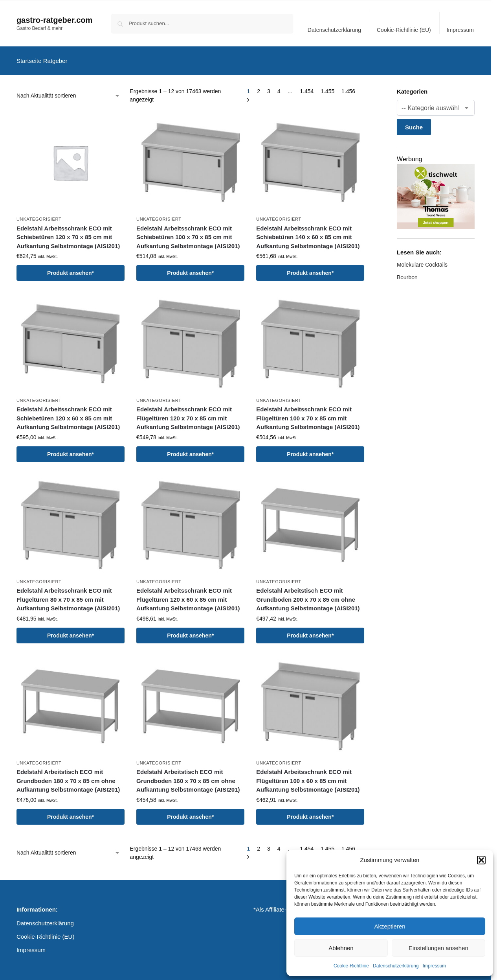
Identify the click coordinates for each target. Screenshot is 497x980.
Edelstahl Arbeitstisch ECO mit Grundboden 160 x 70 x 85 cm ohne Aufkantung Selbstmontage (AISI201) (188, 776)
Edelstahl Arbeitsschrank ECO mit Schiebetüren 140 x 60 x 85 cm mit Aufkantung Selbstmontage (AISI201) (308, 232)
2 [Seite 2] (259, 87)
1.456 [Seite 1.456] (348, 87)
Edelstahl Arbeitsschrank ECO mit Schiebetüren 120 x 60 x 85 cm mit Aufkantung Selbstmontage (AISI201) (68, 414)
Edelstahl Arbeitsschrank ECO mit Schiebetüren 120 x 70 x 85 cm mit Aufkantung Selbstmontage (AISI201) (68, 232)
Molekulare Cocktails (422, 260)
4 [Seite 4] (279, 87)
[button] (481, 860)
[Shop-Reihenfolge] (68, 91)
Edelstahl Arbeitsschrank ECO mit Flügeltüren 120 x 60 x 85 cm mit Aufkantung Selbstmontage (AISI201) (188, 595)
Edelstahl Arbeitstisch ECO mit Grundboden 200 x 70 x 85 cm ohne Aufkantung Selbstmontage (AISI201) (308, 595)
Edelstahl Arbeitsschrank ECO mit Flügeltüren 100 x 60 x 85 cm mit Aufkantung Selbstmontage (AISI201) (308, 776)
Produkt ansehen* (71, 269)
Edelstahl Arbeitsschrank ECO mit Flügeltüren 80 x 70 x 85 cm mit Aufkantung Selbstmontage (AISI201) (68, 595)
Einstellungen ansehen (438, 948)
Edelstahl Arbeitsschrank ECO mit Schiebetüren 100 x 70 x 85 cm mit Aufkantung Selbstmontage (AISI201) (188, 232)
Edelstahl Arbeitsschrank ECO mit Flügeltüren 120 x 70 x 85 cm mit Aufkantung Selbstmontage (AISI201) (188, 414)
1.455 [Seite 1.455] (327, 87)
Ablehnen (341, 948)
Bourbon (407, 273)
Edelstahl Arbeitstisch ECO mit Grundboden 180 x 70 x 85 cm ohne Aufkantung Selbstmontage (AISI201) (68, 776)
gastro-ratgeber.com (54, 20)
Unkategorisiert (39, 215)
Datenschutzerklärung (396, 966)
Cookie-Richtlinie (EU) (404, 30)
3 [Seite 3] (269, 87)
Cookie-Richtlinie (351, 966)
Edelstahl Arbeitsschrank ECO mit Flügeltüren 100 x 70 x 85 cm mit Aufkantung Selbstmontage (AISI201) (308, 414)
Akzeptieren (390, 926)
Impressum (434, 966)
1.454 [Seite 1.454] (307, 87)
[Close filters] (367, 88)
